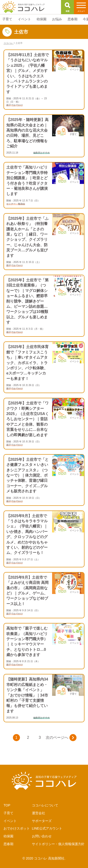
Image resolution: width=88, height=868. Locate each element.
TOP (7, 805)
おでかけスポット (17, 828)
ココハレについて (45, 805)
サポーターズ (42, 821)
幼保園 (8, 836)
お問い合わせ (42, 836)
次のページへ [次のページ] (61, 738)
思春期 (8, 844)
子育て (8, 813)
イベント (10, 821)
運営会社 (38, 813)
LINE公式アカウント (47, 828)
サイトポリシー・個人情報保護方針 (58, 844)
